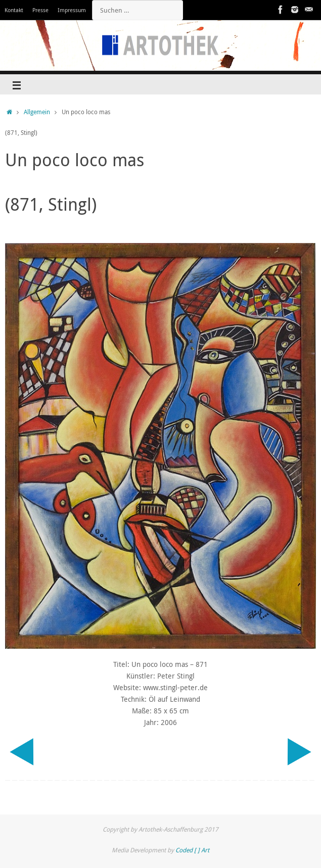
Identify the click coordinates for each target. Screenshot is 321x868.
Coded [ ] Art (192, 850)
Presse (40, 10)
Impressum (72, 10)
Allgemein (37, 112)
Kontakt (14, 10)
